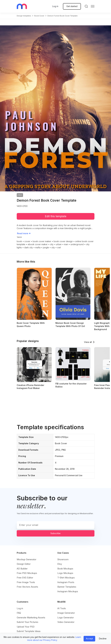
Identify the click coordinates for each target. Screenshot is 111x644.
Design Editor (24, 564)
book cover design (63, 241)
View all (88, 342)
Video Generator (66, 622)
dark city (29, 247)
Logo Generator (66, 618)
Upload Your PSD (26, 627)
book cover (39, 16)
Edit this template (56, 216)
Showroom (63, 559)
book (19, 241)
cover (27, 241)
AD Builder (22, 569)
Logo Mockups (65, 573)
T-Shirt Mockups (66, 578)
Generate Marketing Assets (31, 618)
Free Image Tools (26, 582)
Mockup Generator (27, 559)
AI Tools (62, 608)
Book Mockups (65, 569)
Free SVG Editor (25, 578)
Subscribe (55, 533)
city (52, 244)
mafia (38, 247)
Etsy (60, 564)
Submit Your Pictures (27, 622)
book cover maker (42, 241)
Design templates (24, 16)
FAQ (19, 613)
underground (77, 244)
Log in (55, 6)
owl (59, 247)
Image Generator (66, 613)
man (66, 244)
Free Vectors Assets (27, 587)
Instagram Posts (66, 582)
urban (59, 244)
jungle (46, 247)
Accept (89, 639)
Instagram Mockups (68, 591)
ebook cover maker (38, 244)
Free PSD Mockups (27, 573)
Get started (72, 6)
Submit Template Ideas (29, 631)
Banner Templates (67, 587)
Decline (103, 639)
